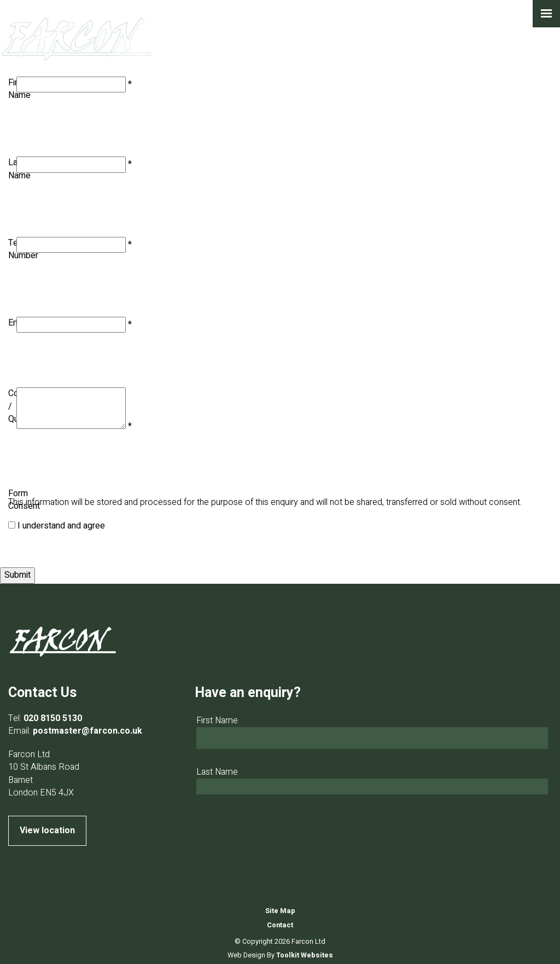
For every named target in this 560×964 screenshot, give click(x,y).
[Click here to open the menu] (546, 14)
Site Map (280, 911)
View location (47, 831)
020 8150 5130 (53, 718)
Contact (280, 925)
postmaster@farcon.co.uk (87, 731)
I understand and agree (61, 526)
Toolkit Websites (305, 955)
